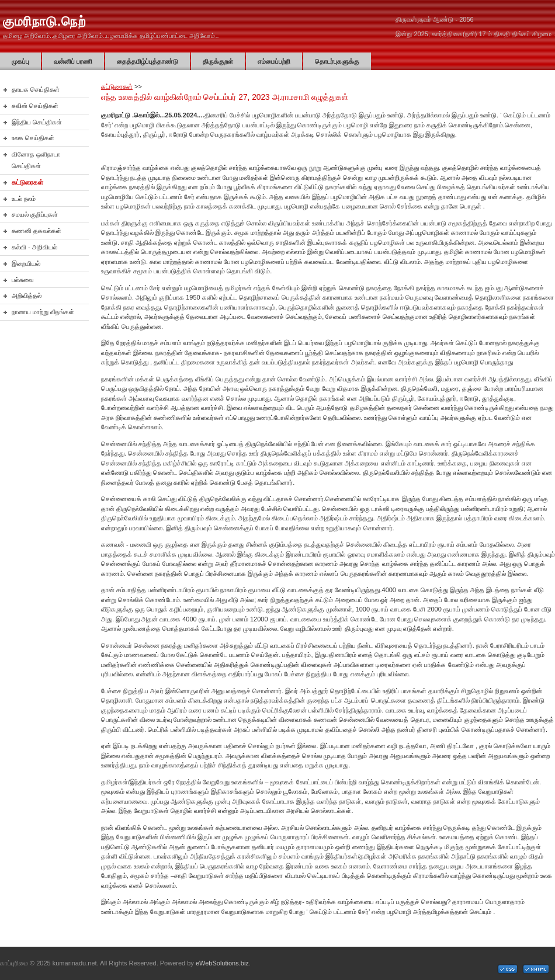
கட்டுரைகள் (117, 86)
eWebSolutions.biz (222, 963)
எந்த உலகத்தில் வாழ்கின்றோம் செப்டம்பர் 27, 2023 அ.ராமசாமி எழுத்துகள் (225, 97)
